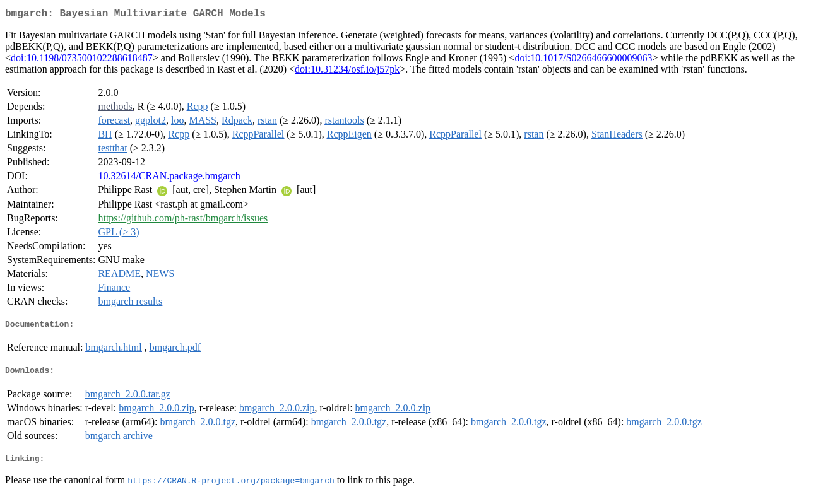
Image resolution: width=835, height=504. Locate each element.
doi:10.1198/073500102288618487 (82, 60)
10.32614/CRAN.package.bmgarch (169, 178)
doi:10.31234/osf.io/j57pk (347, 72)
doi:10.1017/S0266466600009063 (583, 60)
